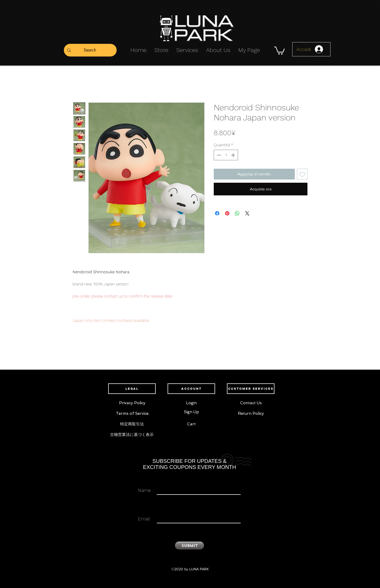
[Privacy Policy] (132, 403)
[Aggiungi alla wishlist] (302, 174)
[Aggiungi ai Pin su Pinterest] (227, 213)
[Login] (191, 403)
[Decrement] (218, 155)
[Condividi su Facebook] (217, 213)
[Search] (90, 50)
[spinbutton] (226, 155)
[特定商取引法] (132, 424)
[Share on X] (247, 213)
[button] (279, 50)
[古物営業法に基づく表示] (132, 435)
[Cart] (191, 424)
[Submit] (189, 545)
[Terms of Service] (132, 413)
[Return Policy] (251, 413)
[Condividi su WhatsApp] (237, 213)
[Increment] (234, 155)
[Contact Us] (251, 403)
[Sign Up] (191, 412)
